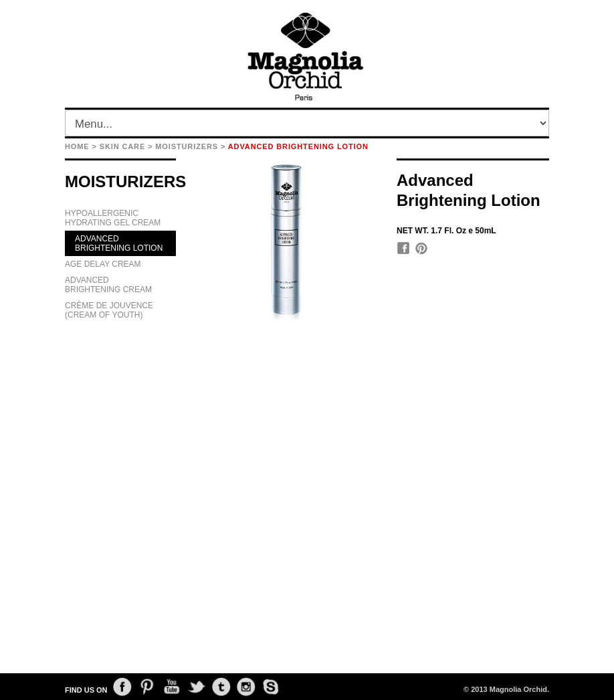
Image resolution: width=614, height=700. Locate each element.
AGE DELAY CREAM (103, 264)
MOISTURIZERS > (190, 146)
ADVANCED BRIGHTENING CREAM (108, 285)
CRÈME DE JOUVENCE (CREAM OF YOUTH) (109, 310)
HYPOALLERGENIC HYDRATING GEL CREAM (113, 218)
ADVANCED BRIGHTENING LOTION (119, 243)
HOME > (81, 146)
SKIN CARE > (126, 146)
